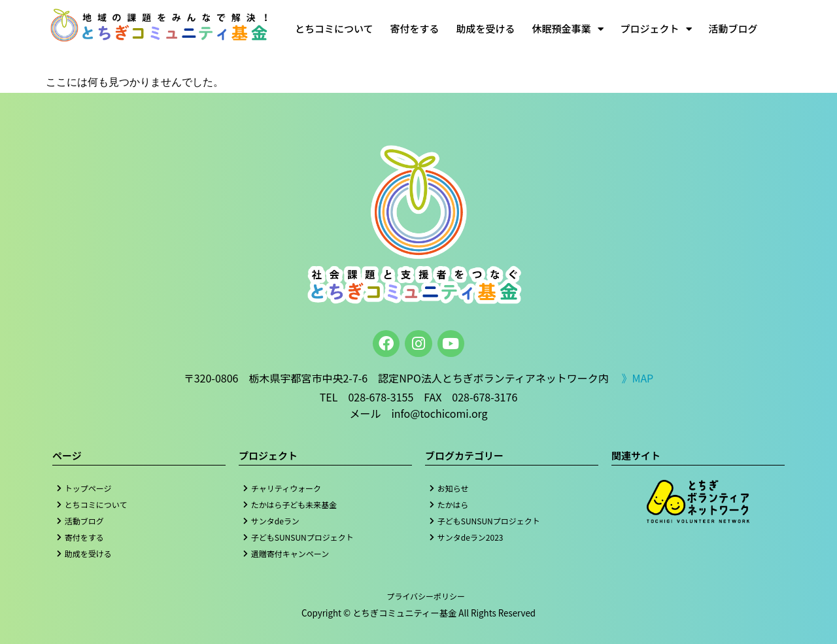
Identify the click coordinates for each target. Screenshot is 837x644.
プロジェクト (656, 29)
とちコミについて (334, 28)
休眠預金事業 (568, 29)
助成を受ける (486, 28)
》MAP (637, 378)
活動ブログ (733, 28)
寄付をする (415, 28)
